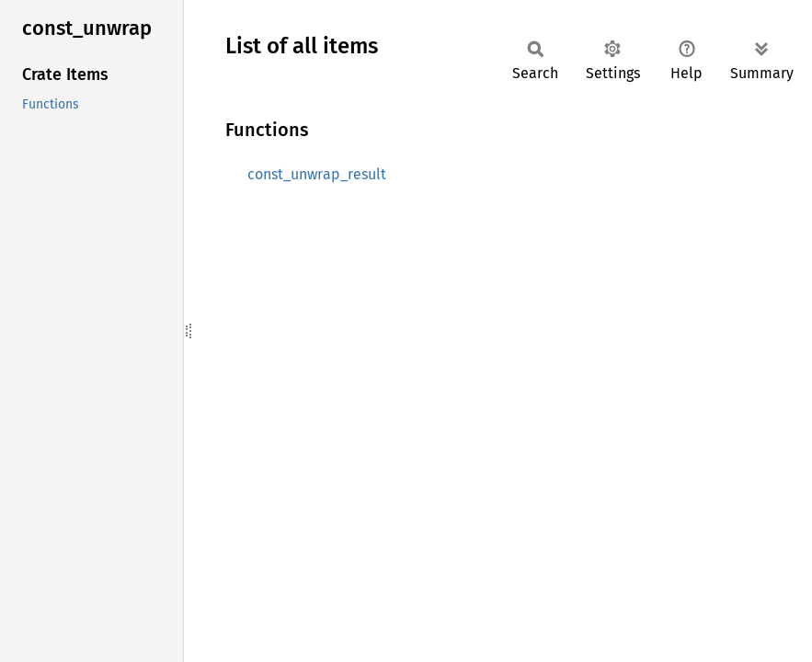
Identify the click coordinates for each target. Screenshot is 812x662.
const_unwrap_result (317, 174)
